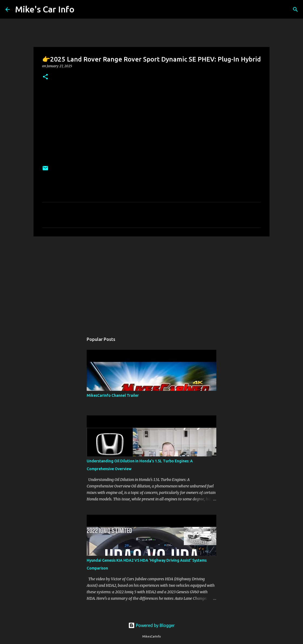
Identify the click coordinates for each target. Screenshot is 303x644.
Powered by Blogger (151, 625)
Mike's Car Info (45, 9)
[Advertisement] (151, 282)
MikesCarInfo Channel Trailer (113, 395)
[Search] (82, 9)
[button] (45, 77)
